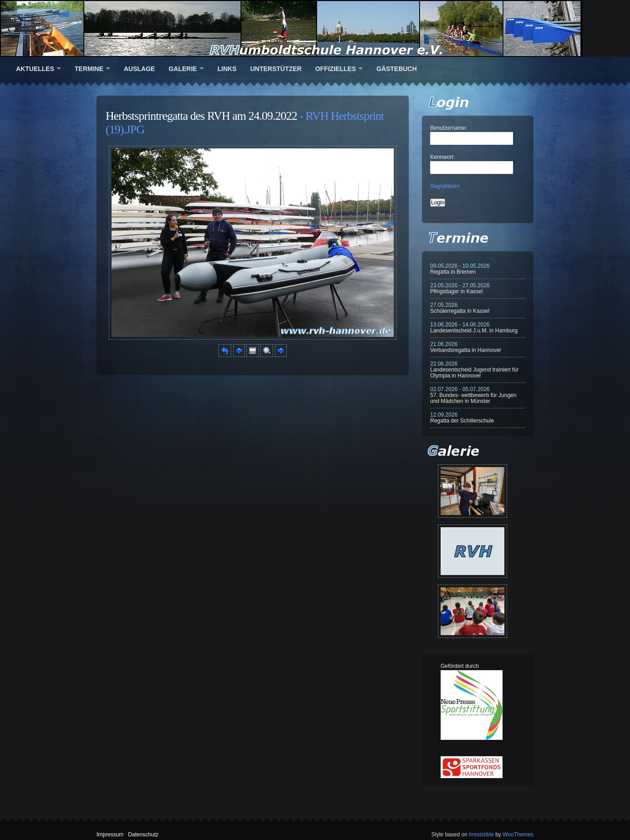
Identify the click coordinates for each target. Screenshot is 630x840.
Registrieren (445, 186)
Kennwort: (442, 157)
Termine (89, 69)
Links (227, 69)
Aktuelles (35, 69)
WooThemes (518, 835)
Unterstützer (276, 69)
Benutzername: (449, 128)
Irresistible (481, 835)
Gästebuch (397, 69)
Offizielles (335, 69)
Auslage (139, 69)
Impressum (110, 835)
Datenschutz (143, 835)
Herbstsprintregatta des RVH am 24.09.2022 (201, 116)
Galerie (183, 69)
